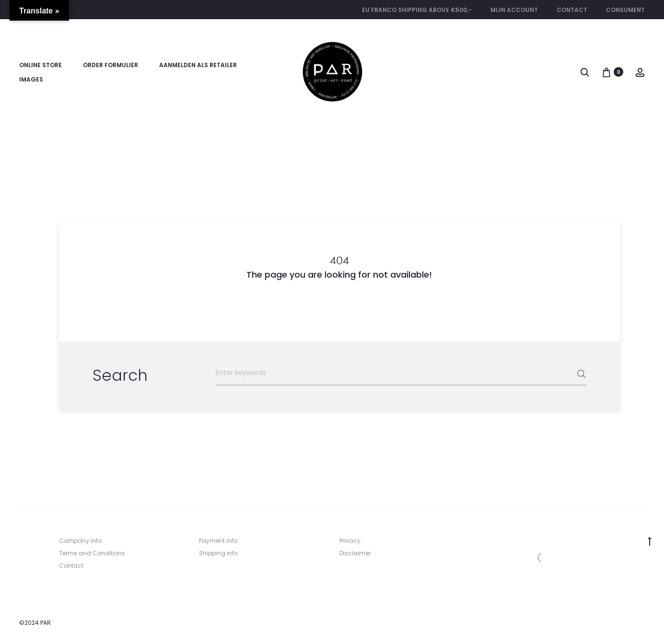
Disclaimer (355, 553)
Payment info (218, 541)
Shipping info (218, 553)
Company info (80, 541)
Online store (41, 65)
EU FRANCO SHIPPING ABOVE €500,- (417, 10)
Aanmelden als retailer (198, 65)
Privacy (350, 541)
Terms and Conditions (92, 553)
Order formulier (111, 65)
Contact (572, 10)
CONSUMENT (625, 10)
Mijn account (514, 10)
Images (31, 79)
